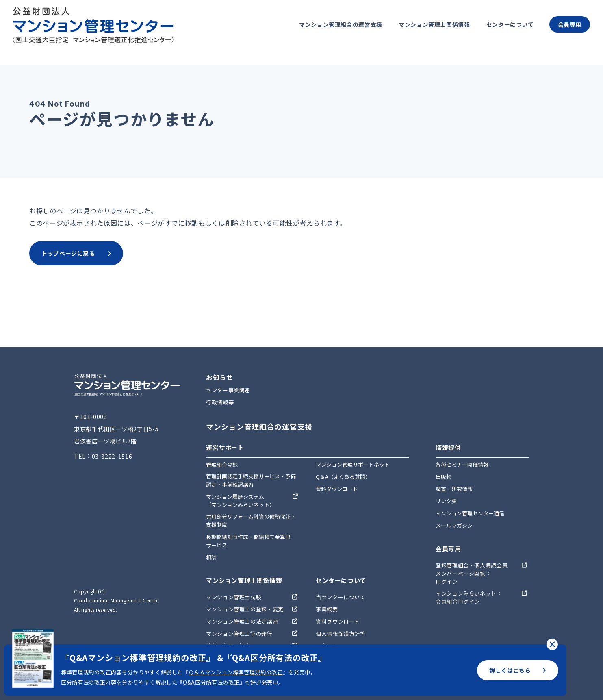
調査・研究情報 (454, 489)
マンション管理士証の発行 (239, 634)
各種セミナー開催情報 (462, 464)
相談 (211, 557)
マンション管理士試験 (234, 597)
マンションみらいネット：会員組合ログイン (469, 597)
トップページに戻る (76, 253)
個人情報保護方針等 (341, 634)
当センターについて (341, 597)
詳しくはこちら (518, 670)
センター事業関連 (228, 390)
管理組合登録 (222, 464)
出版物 (444, 477)
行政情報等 (220, 402)
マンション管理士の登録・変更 (245, 609)
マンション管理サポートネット (353, 464)
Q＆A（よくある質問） (343, 477)
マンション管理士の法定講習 (242, 621)
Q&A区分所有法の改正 (211, 682)
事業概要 (327, 609)
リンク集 (446, 501)
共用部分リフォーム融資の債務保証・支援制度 (251, 521)
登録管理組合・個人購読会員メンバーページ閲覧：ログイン (472, 573)
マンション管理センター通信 (470, 513)
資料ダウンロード (337, 489)
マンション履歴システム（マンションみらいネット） (240, 501)
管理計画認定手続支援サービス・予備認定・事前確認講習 (251, 480)
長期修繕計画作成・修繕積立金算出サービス (248, 541)
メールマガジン (454, 525)
